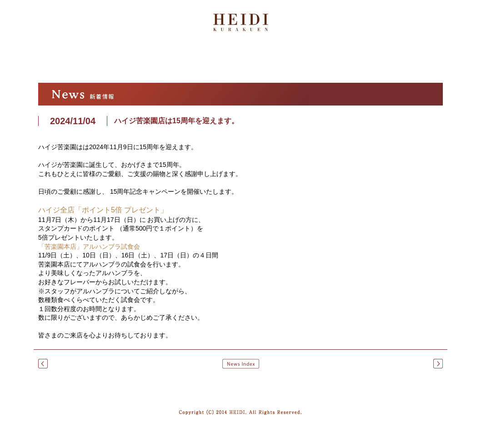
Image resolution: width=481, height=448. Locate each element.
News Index (241, 364)
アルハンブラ (171, 61)
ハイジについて (101, 61)
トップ (49, 61)
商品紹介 (248, 61)
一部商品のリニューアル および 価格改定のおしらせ (43, 364)
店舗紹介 (311, 61)
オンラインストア (395, 60)
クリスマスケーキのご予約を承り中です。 (438, 364)
